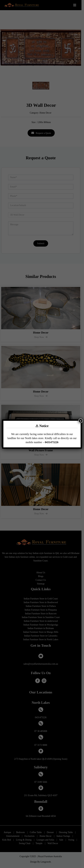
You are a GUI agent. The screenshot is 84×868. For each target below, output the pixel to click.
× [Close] (81, 421)
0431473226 (52, 442)
